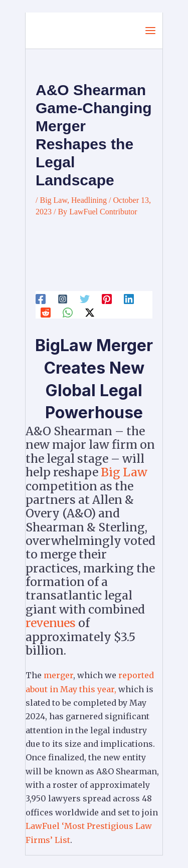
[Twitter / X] (90, 313)
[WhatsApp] (68, 313)
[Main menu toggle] (150, 31)
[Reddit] (46, 313)
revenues (51, 623)
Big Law (53, 200)
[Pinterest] (107, 299)
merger (58, 675)
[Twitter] (85, 299)
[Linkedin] (129, 299)
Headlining (89, 200)
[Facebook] (41, 299)
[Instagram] (63, 299)
